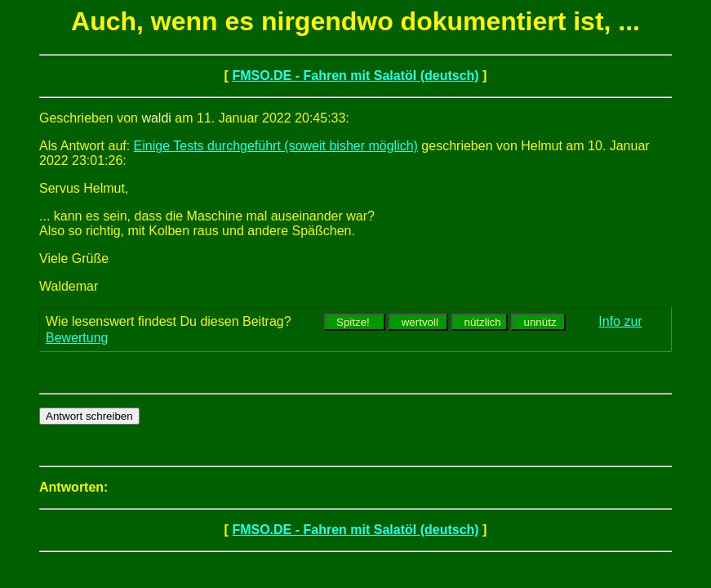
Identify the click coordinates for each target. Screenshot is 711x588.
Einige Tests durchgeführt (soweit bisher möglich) (276, 146)
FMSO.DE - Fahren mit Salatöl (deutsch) (355, 76)
